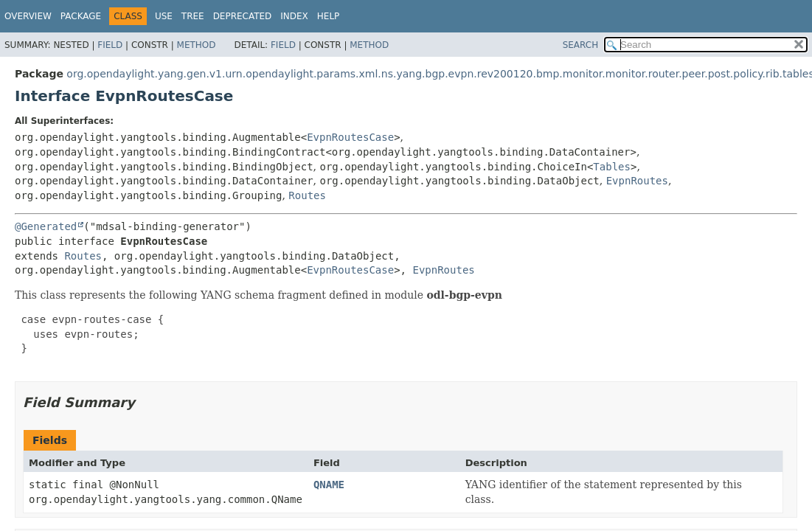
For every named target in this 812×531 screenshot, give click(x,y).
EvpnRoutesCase (350, 137)
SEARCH (581, 45)
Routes (307, 195)
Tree (193, 16)
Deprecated (243, 16)
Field (110, 45)
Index (294, 16)
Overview (28, 16)
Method (197, 45)
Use (164, 16)
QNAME (329, 485)
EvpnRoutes (637, 181)
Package (81, 16)
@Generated (46, 226)
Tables (612, 167)
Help (329, 16)
